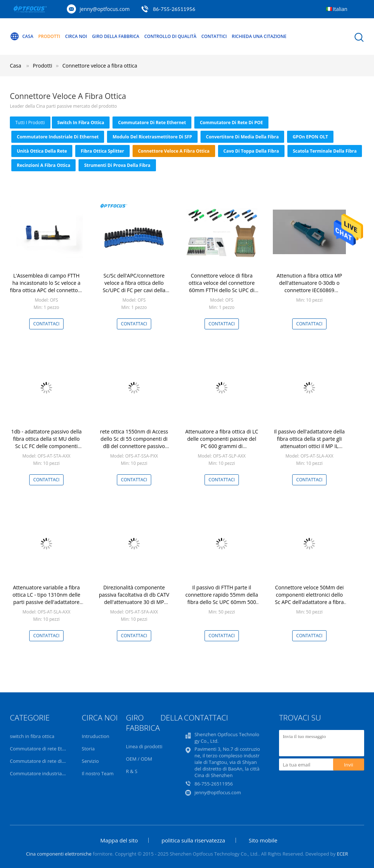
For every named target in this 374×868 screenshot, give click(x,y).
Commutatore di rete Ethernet (152, 123)
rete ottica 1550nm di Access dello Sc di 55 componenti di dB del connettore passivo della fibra (134, 442)
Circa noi (76, 36)
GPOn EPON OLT (310, 137)
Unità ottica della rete (42, 151)
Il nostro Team (98, 773)
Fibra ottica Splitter (102, 151)
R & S (132, 771)
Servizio (90, 761)
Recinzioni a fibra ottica (43, 165)
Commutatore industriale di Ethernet (58, 137)
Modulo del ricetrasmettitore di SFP (152, 137)
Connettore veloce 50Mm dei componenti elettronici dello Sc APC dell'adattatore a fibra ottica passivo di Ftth (310, 598)
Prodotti (49, 36)
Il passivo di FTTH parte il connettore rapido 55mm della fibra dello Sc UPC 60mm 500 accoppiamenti (222, 598)
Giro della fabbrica (116, 36)
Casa (22, 37)
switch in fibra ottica (81, 123)
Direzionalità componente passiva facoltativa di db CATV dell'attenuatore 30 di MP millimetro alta (134, 598)
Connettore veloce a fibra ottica (100, 66)
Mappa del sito (119, 840)
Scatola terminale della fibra (325, 151)
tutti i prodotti (30, 123)
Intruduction (96, 736)
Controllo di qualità (170, 36)
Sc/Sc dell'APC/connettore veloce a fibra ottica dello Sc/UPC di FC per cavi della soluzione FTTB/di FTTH (134, 286)
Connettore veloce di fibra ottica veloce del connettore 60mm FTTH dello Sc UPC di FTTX (222, 286)
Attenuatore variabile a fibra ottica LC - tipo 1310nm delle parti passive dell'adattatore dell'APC (46, 598)
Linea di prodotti (144, 746)
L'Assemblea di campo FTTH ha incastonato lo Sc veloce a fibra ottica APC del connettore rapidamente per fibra (46, 286)
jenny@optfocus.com (105, 9)
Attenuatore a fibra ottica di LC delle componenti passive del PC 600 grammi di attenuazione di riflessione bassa (222, 446)
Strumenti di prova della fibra (117, 165)
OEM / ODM (139, 759)
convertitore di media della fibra (242, 137)
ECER (342, 854)
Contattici (214, 36)
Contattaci (46, 324)
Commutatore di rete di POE (231, 123)
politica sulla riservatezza (193, 840)
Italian (340, 9)
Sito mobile (263, 840)
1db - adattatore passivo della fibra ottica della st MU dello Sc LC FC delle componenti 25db (47, 442)
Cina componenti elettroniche (59, 854)
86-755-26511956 (174, 9)
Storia (88, 749)
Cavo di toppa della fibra (251, 151)
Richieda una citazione (259, 36)
